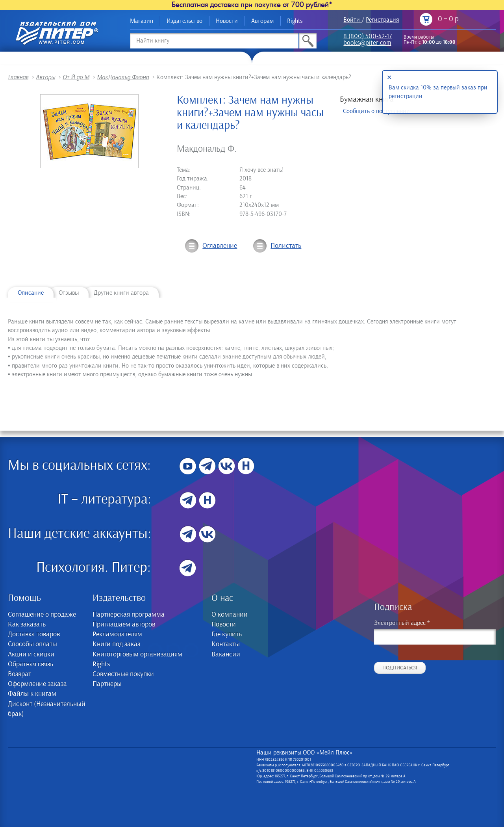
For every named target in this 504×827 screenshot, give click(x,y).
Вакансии (226, 654)
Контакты (226, 644)
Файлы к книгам (32, 694)
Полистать (286, 246)
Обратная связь (31, 664)
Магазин (142, 21)
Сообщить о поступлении (376, 111)
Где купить (227, 634)
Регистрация (382, 20)
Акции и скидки (31, 654)
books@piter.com (367, 44)
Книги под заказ (116, 644)
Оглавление (220, 246)
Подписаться (400, 668)
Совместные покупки (123, 674)
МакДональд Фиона (123, 77)
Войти (352, 20)
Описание (31, 293)
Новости (227, 21)
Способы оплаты (32, 644)
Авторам (262, 21)
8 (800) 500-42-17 (368, 37)
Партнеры (107, 684)
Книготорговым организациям (137, 654)
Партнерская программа (129, 615)
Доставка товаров (34, 634)
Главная (18, 77)
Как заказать (27, 624)
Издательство (184, 21)
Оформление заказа (37, 684)
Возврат (19, 674)
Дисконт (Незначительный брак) (47, 709)
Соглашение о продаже (42, 615)
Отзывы (69, 293)
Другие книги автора (121, 293)
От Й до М (76, 77)
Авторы (45, 77)
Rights (295, 21)
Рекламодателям (117, 634)
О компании (230, 615)
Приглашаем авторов (124, 624)
